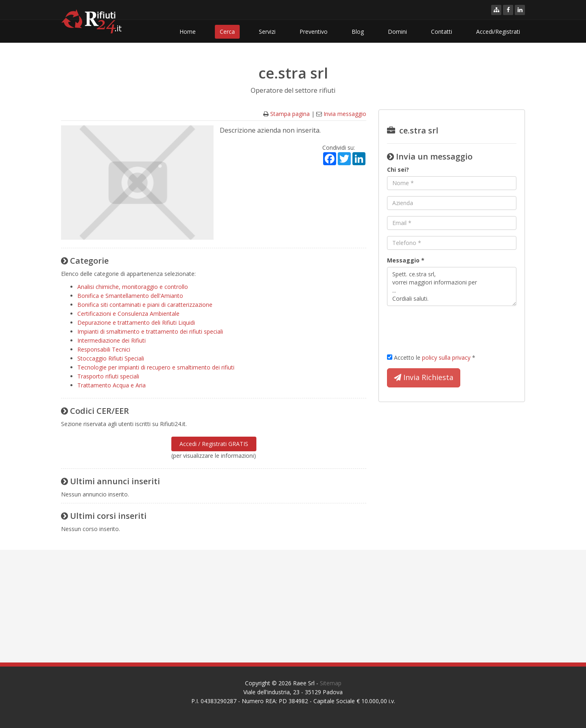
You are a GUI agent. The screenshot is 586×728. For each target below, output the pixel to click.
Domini (397, 32)
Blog (358, 32)
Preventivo (314, 32)
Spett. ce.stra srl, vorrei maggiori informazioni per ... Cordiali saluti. (452, 286)
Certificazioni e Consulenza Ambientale (128, 314)
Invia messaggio (345, 114)
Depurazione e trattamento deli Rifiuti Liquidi (136, 322)
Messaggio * (406, 260)
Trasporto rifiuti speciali (108, 376)
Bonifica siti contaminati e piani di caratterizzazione (145, 305)
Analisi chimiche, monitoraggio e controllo (133, 287)
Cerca (227, 32)
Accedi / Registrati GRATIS (214, 444)
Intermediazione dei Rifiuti (112, 340)
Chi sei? (398, 169)
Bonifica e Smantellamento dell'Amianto (130, 296)
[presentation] (449, 328)
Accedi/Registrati (498, 32)
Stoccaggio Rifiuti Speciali (111, 358)
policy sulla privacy (446, 357)
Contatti (442, 32)
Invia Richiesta (424, 378)
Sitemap (331, 683)
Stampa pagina (290, 114)
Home (188, 32)
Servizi (267, 32)
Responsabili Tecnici (104, 349)
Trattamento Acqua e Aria (112, 385)
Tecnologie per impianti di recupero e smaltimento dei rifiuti (156, 367)
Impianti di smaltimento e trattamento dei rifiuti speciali (150, 331)
